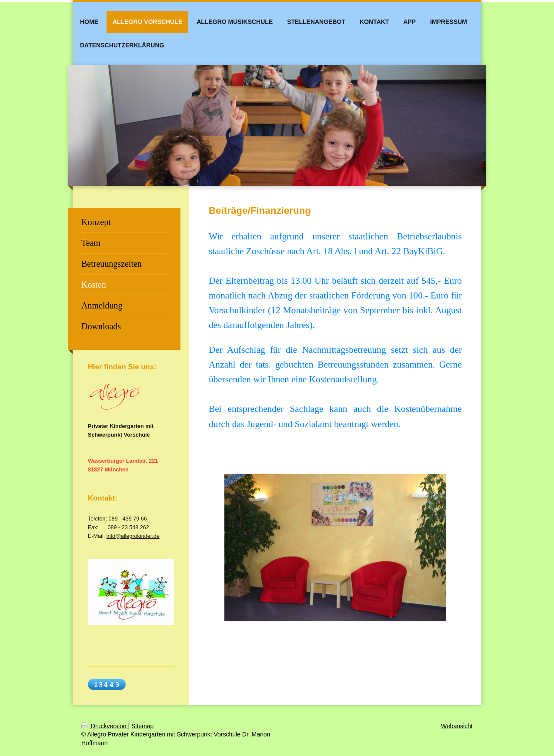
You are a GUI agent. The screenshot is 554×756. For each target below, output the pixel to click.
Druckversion (105, 726)
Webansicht (457, 726)
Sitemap (142, 726)
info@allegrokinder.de (133, 536)
